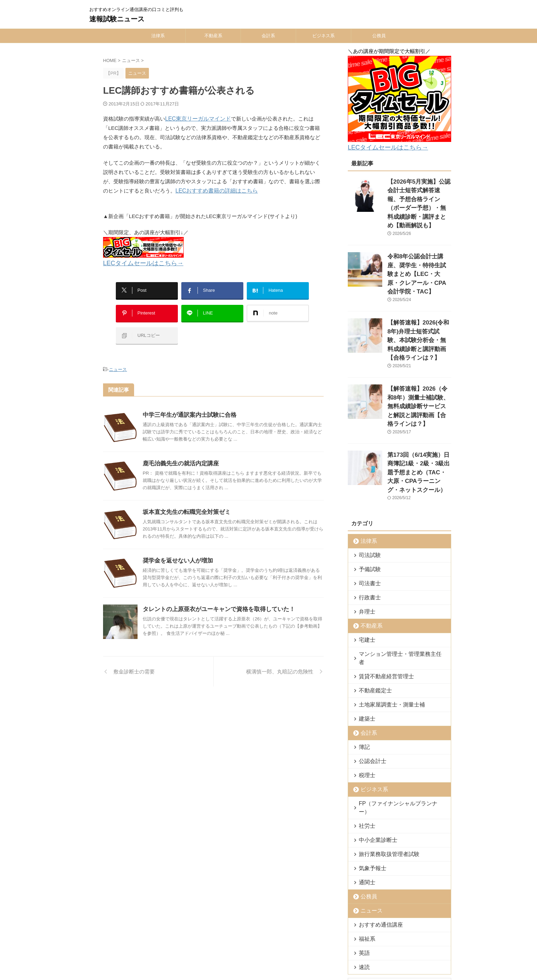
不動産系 (213, 36)
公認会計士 (369, 685)
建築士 (365, 643)
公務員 (379, 36)
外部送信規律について (355, 935)
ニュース (118, 357)
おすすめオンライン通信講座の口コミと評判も (268, 948)
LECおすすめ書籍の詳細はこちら (214, 191)
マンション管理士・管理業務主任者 (394, 586)
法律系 (158, 36)
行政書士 (367, 530)
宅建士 (365, 572)
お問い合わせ (313, 935)
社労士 (365, 742)
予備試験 (367, 502)
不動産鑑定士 (372, 615)
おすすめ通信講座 (376, 841)
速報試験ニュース (117, 19)
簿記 (363, 671)
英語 (363, 869)
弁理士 (365, 544)
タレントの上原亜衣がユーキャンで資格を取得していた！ (214, 595)
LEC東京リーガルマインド (196, 119)
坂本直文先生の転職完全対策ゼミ (184, 498)
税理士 (365, 699)
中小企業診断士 (374, 756)
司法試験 (367, 488)
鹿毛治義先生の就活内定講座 (179, 450)
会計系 (268, 36)
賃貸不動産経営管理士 (381, 601)
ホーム (168, 935)
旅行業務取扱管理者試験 (383, 770)
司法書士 (367, 516)
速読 (363, 883)
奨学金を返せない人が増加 (176, 547)
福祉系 (365, 855)
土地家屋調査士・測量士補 (385, 629)
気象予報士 (369, 784)
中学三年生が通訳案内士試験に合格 (187, 401)
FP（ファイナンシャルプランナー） (395, 728)
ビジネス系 (323, 36)
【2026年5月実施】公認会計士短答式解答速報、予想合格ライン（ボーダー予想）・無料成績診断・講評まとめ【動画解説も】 (419, 195)
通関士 (365, 798)
